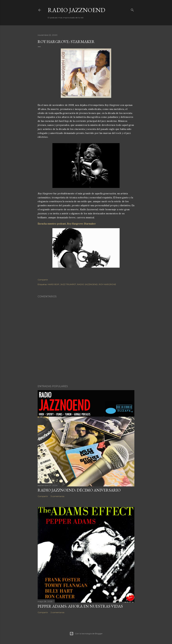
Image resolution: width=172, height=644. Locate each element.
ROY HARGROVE (107, 284)
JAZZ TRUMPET (68, 284)
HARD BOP (53, 284)
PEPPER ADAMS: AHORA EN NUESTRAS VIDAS (80, 606)
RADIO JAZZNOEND (76, 10)
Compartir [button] (43, 280)
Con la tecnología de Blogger (86, 634)
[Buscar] (132, 9)
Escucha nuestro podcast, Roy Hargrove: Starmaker (67, 224)
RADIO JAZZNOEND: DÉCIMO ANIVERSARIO (79, 490)
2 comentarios (57, 612)
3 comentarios (57, 496)
